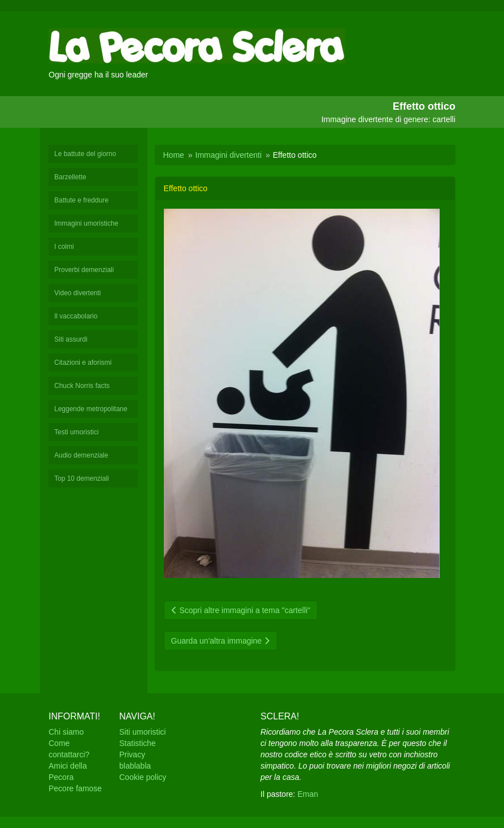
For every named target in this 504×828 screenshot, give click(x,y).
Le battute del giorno (85, 154)
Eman (308, 794)
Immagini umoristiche (86, 223)
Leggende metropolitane (91, 409)
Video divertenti (78, 293)
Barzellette (70, 177)
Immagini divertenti (229, 155)
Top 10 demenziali (82, 478)
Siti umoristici (142, 732)
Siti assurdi (71, 339)
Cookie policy (143, 777)
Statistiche (138, 743)
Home (174, 155)
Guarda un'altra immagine (221, 641)
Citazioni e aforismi (83, 363)
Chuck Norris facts (82, 386)
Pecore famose (75, 788)
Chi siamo (66, 732)
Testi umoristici (77, 432)
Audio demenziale (81, 455)
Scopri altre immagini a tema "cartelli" (241, 610)
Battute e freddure (81, 200)
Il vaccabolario (76, 316)
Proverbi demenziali (84, 270)
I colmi (64, 247)
